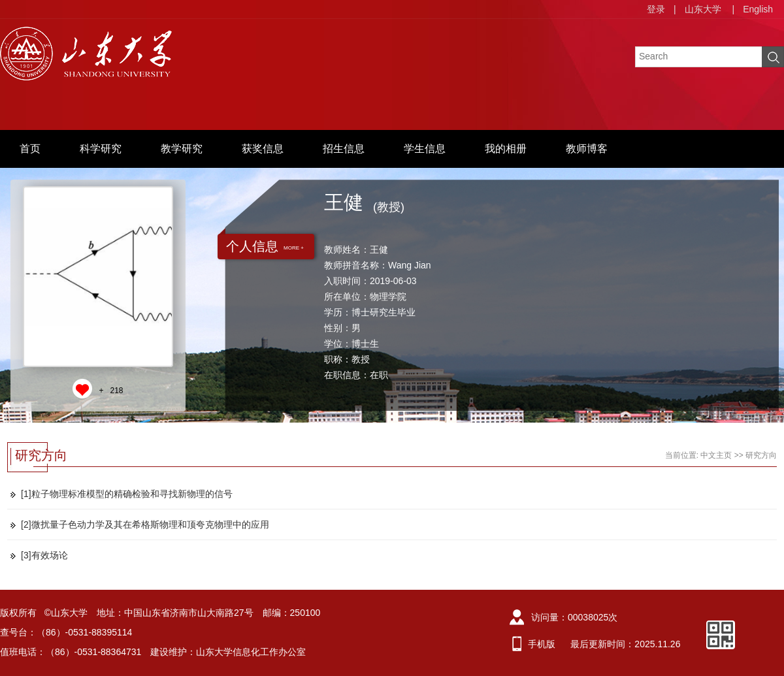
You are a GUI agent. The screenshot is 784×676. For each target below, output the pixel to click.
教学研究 (182, 149)
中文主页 (716, 455)
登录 (656, 9)
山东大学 (703, 9)
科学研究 (101, 149)
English (758, 9)
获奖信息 (263, 149)
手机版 (542, 644)
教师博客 (587, 149)
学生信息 (425, 149)
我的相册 (506, 149)
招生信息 (344, 149)
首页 (30, 149)
